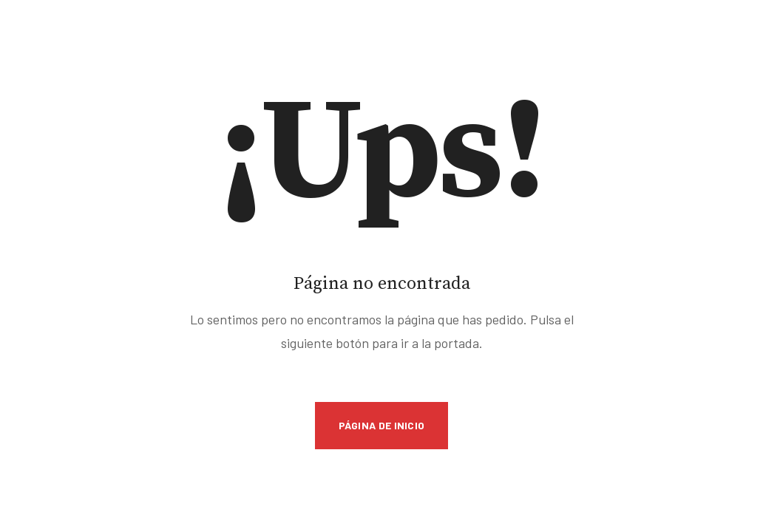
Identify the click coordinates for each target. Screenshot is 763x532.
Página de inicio (382, 425)
